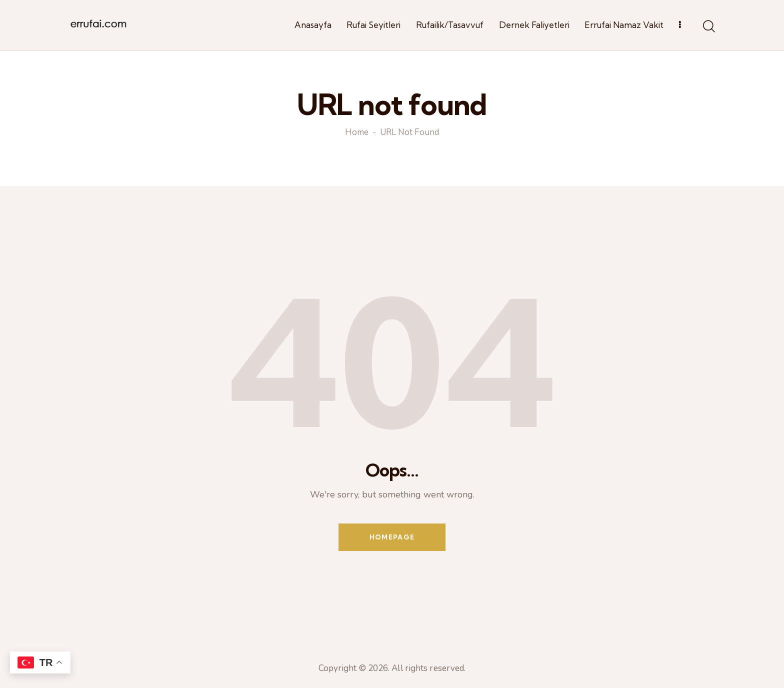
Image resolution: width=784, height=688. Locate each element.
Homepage (392, 537)
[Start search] (708, 27)
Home (357, 133)
